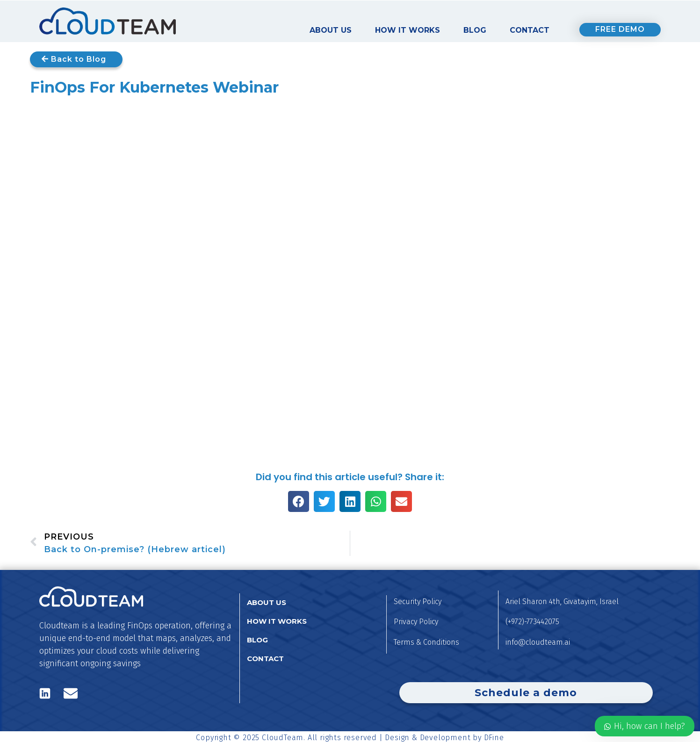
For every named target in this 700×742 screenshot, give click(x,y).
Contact (530, 30)
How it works (408, 30)
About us (331, 30)
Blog (475, 30)
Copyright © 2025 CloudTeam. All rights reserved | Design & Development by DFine (350, 738)
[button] (299, 501)
